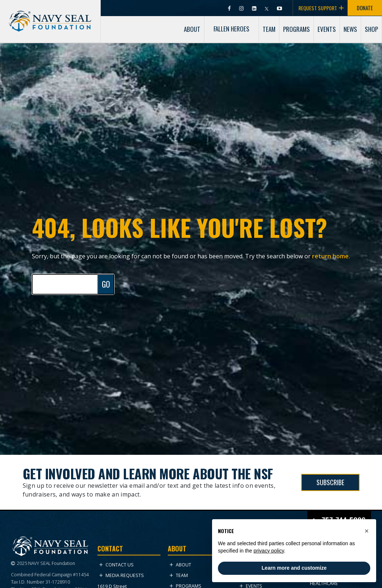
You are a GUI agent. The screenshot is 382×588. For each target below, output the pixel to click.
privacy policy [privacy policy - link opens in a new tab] (269, 551)
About (180, 565)
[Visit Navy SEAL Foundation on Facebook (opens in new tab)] (230, 8)
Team (179, 575)
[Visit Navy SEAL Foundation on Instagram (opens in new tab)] (242, 8)
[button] (367, 531)
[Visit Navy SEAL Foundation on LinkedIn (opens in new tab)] (255, 8)
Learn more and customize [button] (294, 568)
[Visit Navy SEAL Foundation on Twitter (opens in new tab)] (267, 8)
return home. (331, 256)
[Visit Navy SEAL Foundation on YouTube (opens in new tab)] (279, 8)
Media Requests (122, 575)
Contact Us (116, 565)
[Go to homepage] (50, 15)
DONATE (365, 8)
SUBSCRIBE (330, 482)
